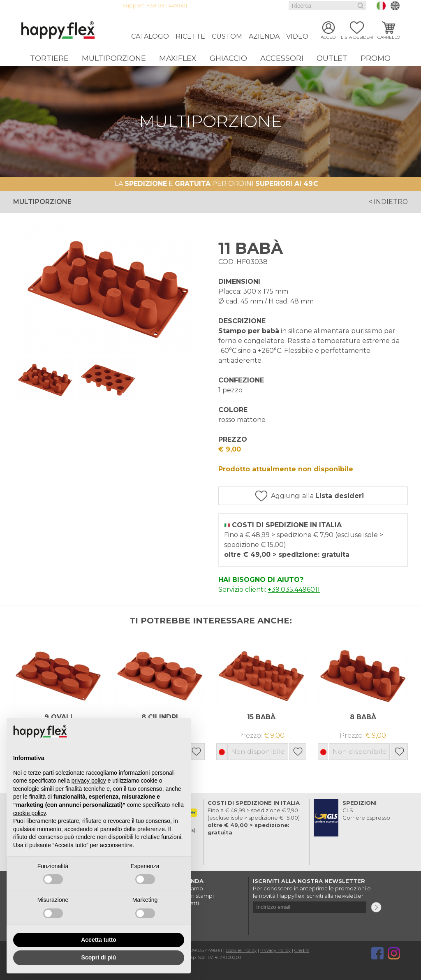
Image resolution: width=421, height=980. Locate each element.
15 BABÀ (261, 717)
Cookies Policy (241, 950)
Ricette (190, 36)
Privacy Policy (275, 950)
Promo (376, 58)
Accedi (329, 38)
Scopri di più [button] (99, 957)
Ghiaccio (228, 58)
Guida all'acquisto (241, 6)
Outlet (332, 58)
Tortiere (49, 58)
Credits (302, 950)
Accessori (282, 58)
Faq (273, 6)
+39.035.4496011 (168, 6)
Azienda (264, 36)
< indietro (388, 202)
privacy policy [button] (89, 781)
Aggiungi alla (319, 496)
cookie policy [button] (29, 813)
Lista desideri (357, 38)
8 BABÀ (363, 717)
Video (297, 36)
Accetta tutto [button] (99, 940)
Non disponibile (258, 752)
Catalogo (150, 36)
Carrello (389, 38)
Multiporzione (114, 58)
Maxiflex (178, 58)
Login (206, 6)
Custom (227, 36)
